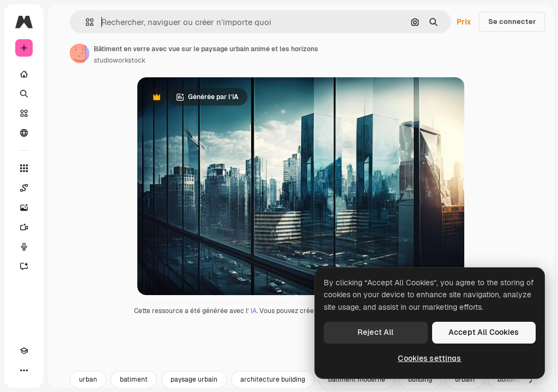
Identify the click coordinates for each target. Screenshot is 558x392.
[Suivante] (531, 379)
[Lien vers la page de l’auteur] (80, 53)
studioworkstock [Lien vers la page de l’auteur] (120, 60)
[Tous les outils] (24, 168)
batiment (134, 379)
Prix (464, 22)
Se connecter (512, 22)
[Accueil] (24, 74)
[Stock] (24, 113)
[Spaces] (24, 188)
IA (254, 311)
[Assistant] (24, 266)
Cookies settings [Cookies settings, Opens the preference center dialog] (429, 358)
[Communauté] (24, 133)
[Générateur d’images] (24, 207)
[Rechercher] (24, 94)
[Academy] (24, 351)
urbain (465, 379)
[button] (85, 22)
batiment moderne (357, 379)
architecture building (273, 379)
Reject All (375, 332)
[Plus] (24, 370)
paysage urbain (194, 379)
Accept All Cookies (484, 332)
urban (88, 379)
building (420, 379)
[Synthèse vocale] (24, 247)
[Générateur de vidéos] (24, 227)
